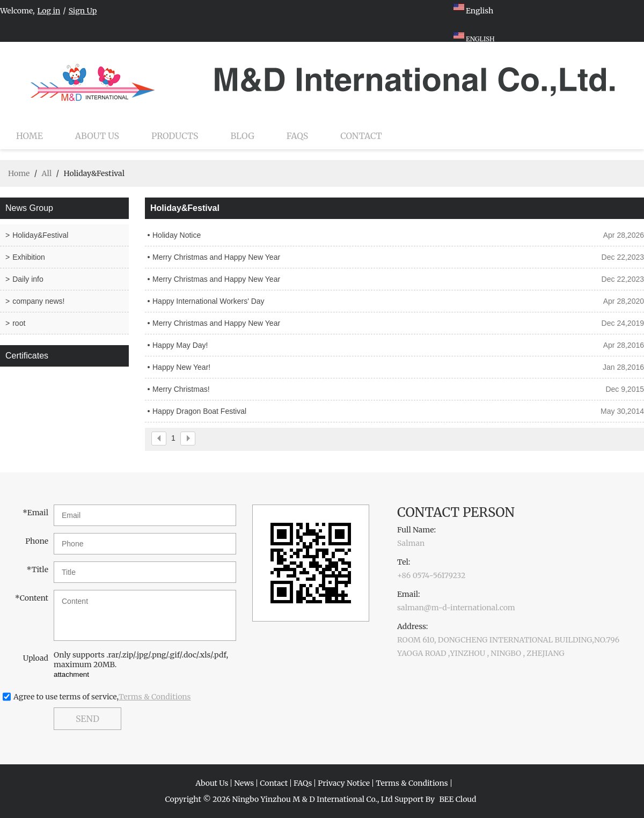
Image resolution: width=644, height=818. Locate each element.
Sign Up (83, 11)
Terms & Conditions (155, 697)
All (46, 173)
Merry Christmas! (181, 389)
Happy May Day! (180, 345)
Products (175, 136)
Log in (49, 11)
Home (30, 136)
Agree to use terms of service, (102, 697)
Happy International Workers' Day (208, 301)
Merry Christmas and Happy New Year (216, 257)
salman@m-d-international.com (456, 608)
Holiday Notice (177, 235)
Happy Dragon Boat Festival (199, 411)
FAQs (297, 136)
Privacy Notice (344, 783)
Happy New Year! (181, 367)
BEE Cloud (458, 799)
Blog (243, 136)
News (244, 783)
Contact (361, 136)
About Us (97, 136)
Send (87, 719)
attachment (71, 674)
